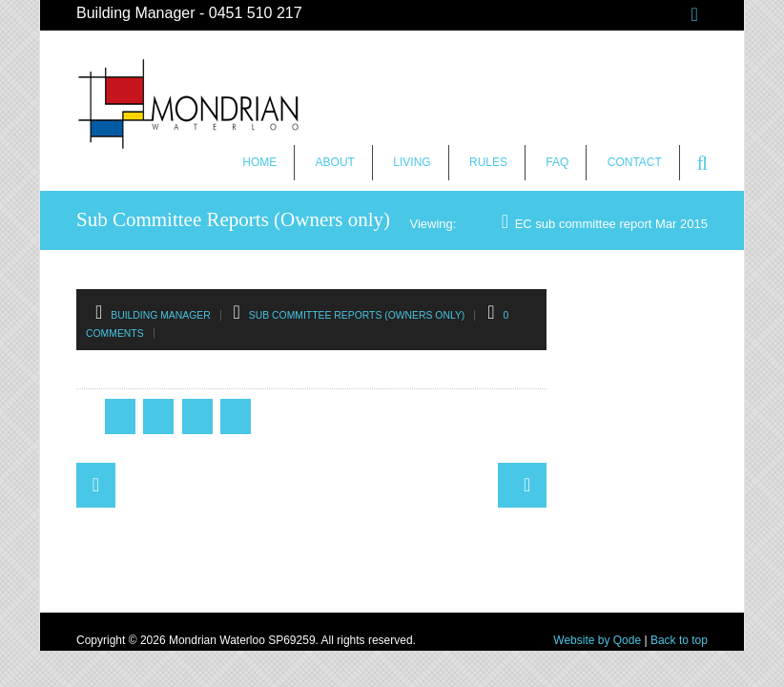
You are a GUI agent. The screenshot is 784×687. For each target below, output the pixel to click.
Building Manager (161, 315)
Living (412, 162)
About (335, 162)
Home (259, 162)
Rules (488, 162)
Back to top (679, 640)
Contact (635, 162)
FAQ (557, 162)
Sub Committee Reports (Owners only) (357, 315)
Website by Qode (597, 640)
